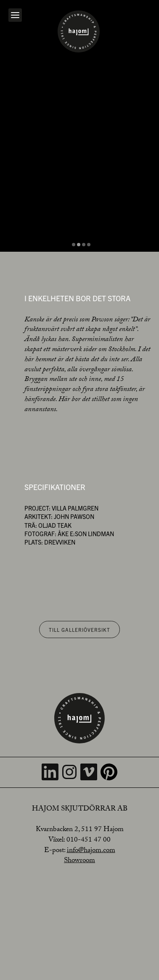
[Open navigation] (15, 15)
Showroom (79, 861)
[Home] (79, 31)
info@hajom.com (91, 851)
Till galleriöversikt (79, 629)
